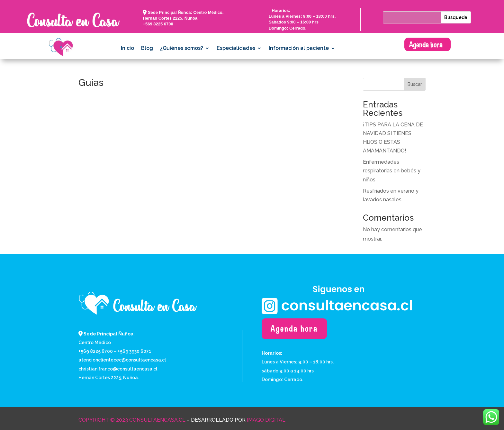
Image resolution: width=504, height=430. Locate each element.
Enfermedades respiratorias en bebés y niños (392, 171)
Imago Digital (266, 420)
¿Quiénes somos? (182, 49)
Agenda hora (426, 44)
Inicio (127, 49)
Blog (147, 49)
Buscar (415, 84)
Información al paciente (299, 49)
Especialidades (236, 49)
